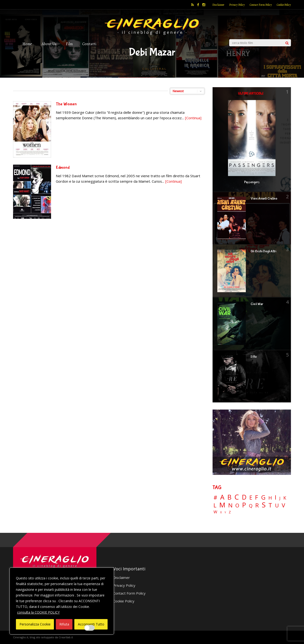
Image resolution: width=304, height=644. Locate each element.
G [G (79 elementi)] (263, 497)
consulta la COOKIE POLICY (38, 612)
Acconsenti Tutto (91, 624)
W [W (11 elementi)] (215, 512)
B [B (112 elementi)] (229, 497)
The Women (66, 104)
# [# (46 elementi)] (215, 498)
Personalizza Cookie (35, 624)
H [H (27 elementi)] (270, 498)
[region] (62, 601)
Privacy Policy (237, 5)
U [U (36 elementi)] (277, 506)
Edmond (63, 168)
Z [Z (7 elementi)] (230, 512)
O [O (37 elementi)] (237, 506)
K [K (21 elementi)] (285, 498)
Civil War (257, 304)
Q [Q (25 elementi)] (251, 506)
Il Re (254, 357)
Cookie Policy (284, 5)
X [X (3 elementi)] (221, 512)
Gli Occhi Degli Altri (263, 251)
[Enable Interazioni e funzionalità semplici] (90, 628)
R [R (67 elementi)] (257, 505)
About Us (49, 44)
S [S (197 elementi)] (264, 505)
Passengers (252, 182)
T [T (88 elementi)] (270, 505)
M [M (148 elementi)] (222, 505)
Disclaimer (218, 5)
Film (69, 44)
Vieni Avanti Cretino (264, 199)
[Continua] (193, 118)
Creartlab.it (66, 637)
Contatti (89, 44)
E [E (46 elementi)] (251, 498)
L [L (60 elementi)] (215, 505)
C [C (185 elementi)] (237, 497)
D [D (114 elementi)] (244, 497)
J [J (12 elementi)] (280, 498)
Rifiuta (64, 624)
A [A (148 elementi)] (222, 497)
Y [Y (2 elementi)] (225, 513)
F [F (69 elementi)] (257, 498)
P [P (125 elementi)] (244, 505)
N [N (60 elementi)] (230, 505)
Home (27, 44)
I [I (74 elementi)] (276, 497)
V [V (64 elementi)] (283, 505)
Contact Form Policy (261, 5)
